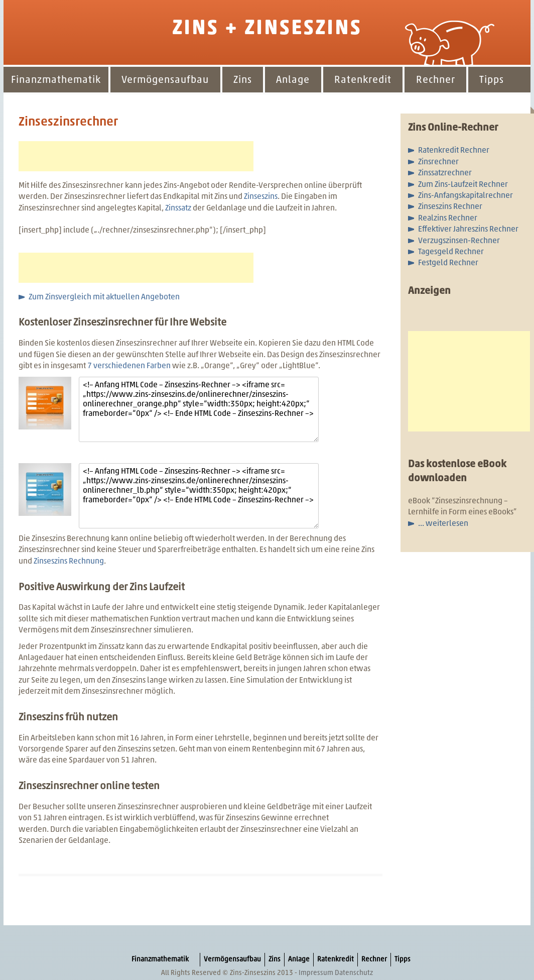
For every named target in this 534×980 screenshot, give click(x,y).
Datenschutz (354, 973)
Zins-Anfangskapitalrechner (465, 196)
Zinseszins (261, 197)
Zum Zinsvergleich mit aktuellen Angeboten (104, 297)
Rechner (436, 80)
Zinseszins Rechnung (69, 562)
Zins (243, 80)
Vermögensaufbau (165, 80)
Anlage (293, 80)
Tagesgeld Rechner (451, 252)
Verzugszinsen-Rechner (459, 241)
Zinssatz (179, 208)
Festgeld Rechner (448, 263)
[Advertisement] (136, 156)
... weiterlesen (443, 524)
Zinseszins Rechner (450, 207)
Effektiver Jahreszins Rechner (468, 230)
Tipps (492, 80)
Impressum (316, 973)
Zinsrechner (438, 162)
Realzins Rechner (448, 219)
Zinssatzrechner (445, 173)
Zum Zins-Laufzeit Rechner (463, 185)
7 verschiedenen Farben (129, 366)
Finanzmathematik (56, 80)
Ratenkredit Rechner (454, 151)
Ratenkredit (363, 80)
